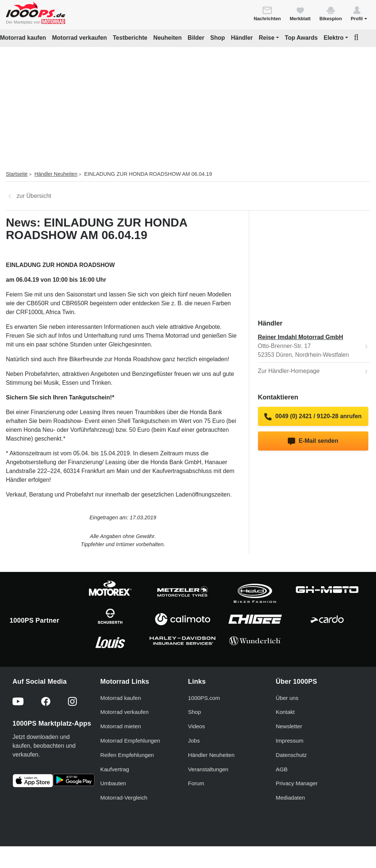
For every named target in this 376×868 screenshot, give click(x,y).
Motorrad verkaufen (79, 38)
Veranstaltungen (208, 769)
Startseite (17, 174)
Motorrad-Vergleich (124, 798)
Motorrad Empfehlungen (130, 741)
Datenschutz (291, 755)
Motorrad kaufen (23, 38)
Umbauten (113, 783)
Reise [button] (267, 38)
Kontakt (285, 712)
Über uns (287, 698)
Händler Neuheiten (56, 174)
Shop (218, 38)
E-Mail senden (313, 441)
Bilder (196, 38)
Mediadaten (290, 798)
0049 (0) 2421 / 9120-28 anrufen (313, 417)
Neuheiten (167, 38)
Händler (242, 38)
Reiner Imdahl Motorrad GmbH (301, 337)
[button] (359, 13)
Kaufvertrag (115, 769)
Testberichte (130, 38)
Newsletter (289, 726)
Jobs (194, 741)
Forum (196, 783)
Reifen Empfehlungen (127, 755)
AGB (282, 769)
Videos (197, 726)
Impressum (289, 741)
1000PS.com (204, 698)
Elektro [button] (333, 38)
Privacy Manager (297, 783)
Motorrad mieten (121, 726)
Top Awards (301, 38)
